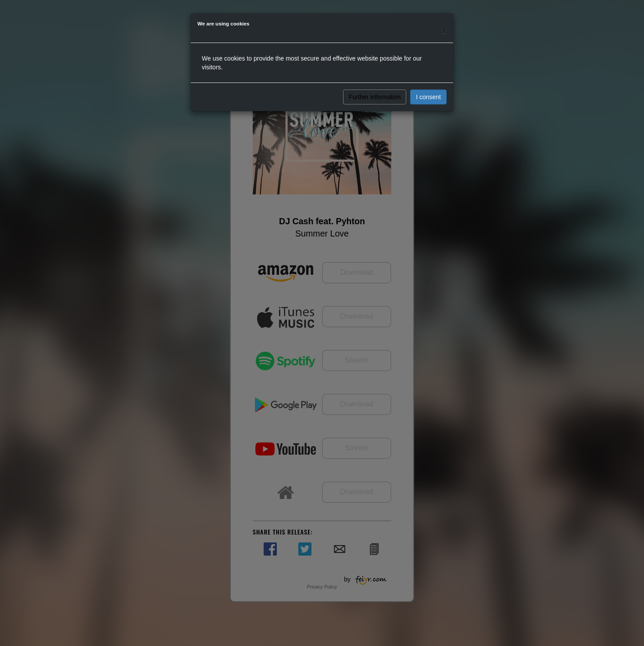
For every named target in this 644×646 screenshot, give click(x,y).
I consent (428, 97)
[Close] (444, 31)
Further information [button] (375, 97)
